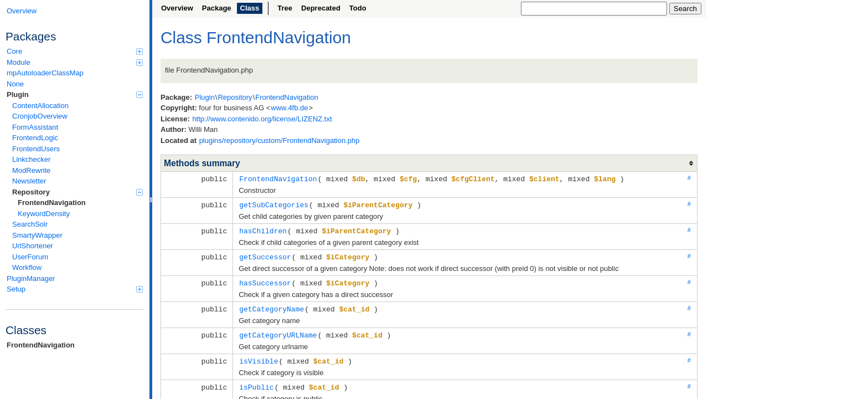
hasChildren (263, 229)
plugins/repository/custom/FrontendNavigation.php (280, 140)
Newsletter (29, 181)
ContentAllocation (40, 106)
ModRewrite (31, 170)
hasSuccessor (265, 280)
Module (75, 62)
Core (75, 51)
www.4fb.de (289, 108)
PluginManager (31, 278)
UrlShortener (33, 246)
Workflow (27, 267)
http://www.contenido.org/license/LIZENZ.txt (262, 119)
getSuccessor (265, 255)
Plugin (75, 94)
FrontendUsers (36, 149)
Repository (77, 192)
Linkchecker (31, 159)
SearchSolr (30, 224)
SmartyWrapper (37, 235)
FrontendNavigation (52, 203)
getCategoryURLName (278, 331)
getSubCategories (274, 204)
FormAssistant (35, 127)
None (15, 84)
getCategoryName (272, 306)
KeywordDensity (44, 214)
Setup (75, 289)
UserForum (30, 257)
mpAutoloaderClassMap (45, 73)
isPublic (256, 382)
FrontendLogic (35, 138)
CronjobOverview (40, 116)
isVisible (259, 357)
